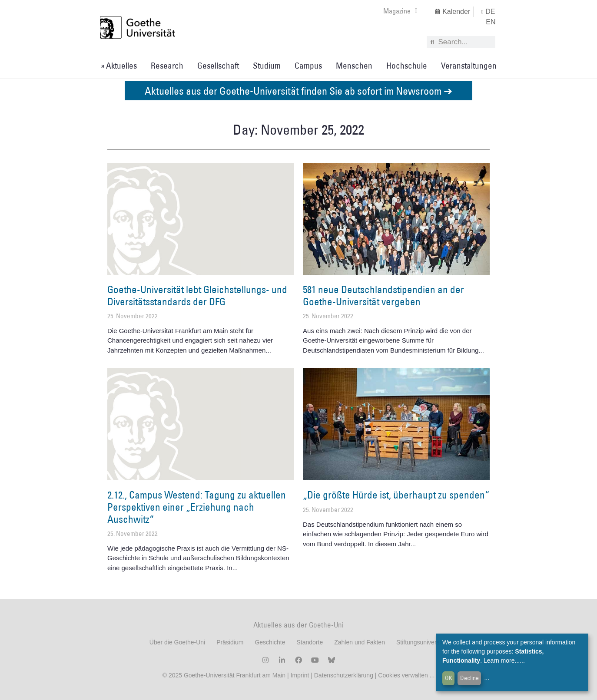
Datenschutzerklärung (344, 675)
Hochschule (407, 66)
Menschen (354, 66)
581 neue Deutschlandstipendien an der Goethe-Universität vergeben (383, 295)
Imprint (299, 675)
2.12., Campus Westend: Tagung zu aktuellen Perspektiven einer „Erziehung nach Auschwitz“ (197, 507)
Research (167, 66)
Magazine (400, 11)
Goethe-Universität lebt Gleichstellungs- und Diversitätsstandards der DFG (197, 295)
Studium (267, 66)
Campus (308, 66)
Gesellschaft (218, 66)
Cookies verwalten (404, 675)
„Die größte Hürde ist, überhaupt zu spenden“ (396, 495)
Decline (469, 678)
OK (449, 678)
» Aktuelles (119, 66)
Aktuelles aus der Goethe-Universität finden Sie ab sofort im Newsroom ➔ (298, 91)
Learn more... (502, 660)
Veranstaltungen (469, 66)
